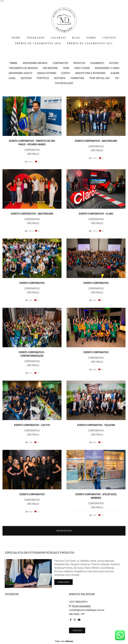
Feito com (64, 641)
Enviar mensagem (81, 606)
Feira (66, 68)
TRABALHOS (36, 38)
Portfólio (43, 78)
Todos (13, 63)
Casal (12, 78)
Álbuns (115, 73)
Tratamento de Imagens (23, 68)
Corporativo (61, 63)
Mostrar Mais (64, 531)
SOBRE (91, 38)
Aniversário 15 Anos (107, 68)
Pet (117, 78)
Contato (77, 630)
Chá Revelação (64, 83)
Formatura (77, 78)
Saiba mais (63, 582)
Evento (66, 73)
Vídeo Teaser (82, 68)
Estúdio (114, 63)
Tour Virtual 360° (100, 78)
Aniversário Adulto (20, 73)
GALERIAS (58, 38)
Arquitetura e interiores (90, 73)
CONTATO (109, 38)
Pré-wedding (50, 68)
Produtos (79, 63)
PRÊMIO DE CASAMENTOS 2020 (38, 43)
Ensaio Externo (47, 73)
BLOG (76, 38)
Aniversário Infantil (35, 63)
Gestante (60, 78)
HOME (16, 38)
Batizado (26, 78)
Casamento (97, 63)
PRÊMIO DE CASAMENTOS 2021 (90, 43)
